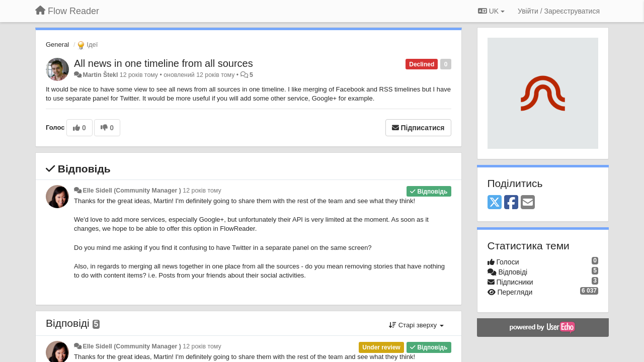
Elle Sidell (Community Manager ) (132, 191)
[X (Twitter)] (495, 203)
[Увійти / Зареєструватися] (559, 11)
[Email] (528, 203)
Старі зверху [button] (416, 325)
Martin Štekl (100, 75)
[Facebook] (511, 203)
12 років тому (202, 191)
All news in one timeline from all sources (164, 63)
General (57, 44)
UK (491, 11)
